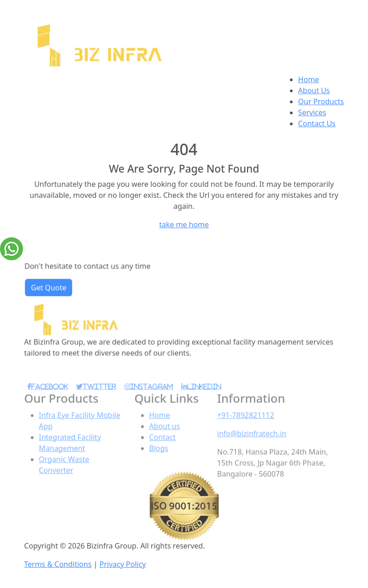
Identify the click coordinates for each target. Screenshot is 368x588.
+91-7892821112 (246, 428)
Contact (163, 450)
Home (309, 79)
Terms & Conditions (58, 564)
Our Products (321, 101)
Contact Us (317, 123)
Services (312, 112)
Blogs (159, 461)
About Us (314, 90)
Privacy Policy (123, 564)
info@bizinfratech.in (252, 447)
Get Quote (52, 289)
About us (165, 439)
